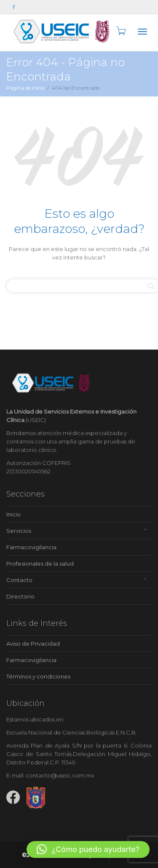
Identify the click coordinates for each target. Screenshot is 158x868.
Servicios (19, 531)
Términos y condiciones (38, 676)
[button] (88, 849)
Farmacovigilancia (31, 547)
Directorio (20, 596)
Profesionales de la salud (40, 564)
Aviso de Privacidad (33, 644)
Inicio (13, 514)
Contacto (19, 580)
